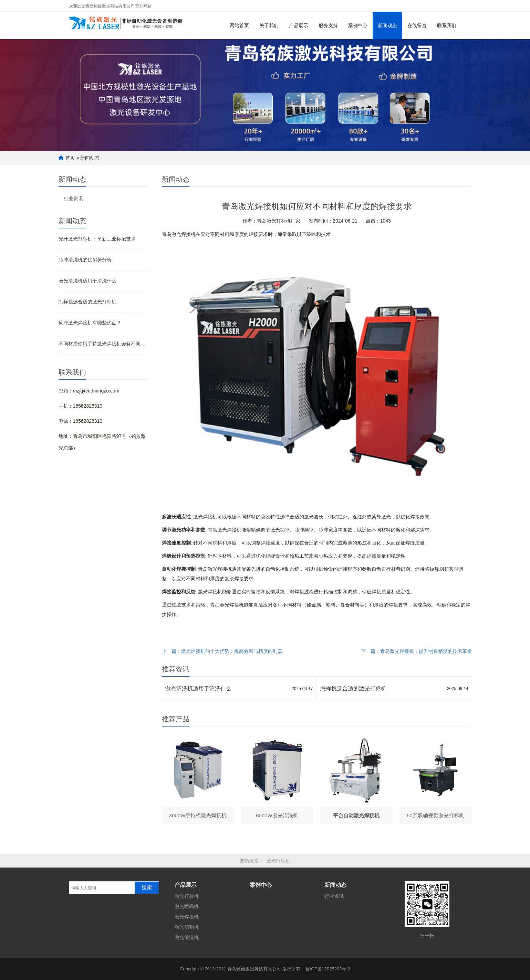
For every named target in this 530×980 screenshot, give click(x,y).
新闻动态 (387, 25)
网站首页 (239, 25)
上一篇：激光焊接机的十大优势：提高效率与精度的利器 (222, 651)
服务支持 (328, 25)
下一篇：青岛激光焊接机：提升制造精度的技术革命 (416, 651)
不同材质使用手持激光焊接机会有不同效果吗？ (103, 344)
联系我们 (447, 25)
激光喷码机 (187, 906)
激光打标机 (278, 861)
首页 (70, 158)
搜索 (147, 887)
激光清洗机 (187, 937)
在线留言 (417, 25)
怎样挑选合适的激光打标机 (87, 302)
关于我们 (269, 25)
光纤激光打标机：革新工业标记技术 (97, 239)
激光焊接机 (187, 917)
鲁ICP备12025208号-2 (328, 969)
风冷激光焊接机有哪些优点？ (90, 323)
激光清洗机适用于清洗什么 (87, 281)
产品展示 (299, 25)
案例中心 (358, 25)
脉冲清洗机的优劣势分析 (85, 260)
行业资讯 (73, 198)
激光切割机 (187, 927)
